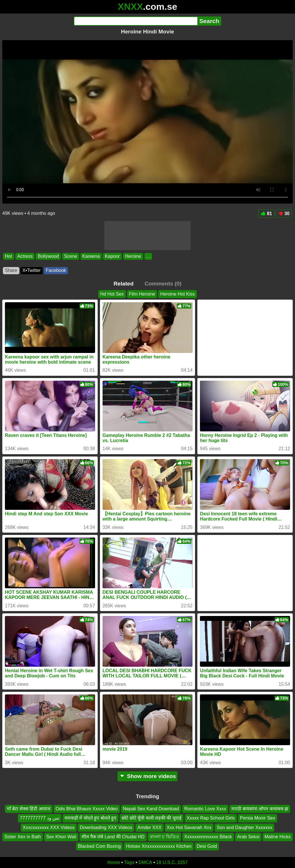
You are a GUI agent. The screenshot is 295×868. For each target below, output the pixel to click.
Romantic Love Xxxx (205, 809)
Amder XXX (150, 827)
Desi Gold (207, 846)
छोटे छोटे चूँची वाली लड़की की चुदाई (152, 818)
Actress (25, 256)
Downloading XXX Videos (106, 827)
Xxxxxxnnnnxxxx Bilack (208, 837)
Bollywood (48, 256)
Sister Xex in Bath (23, 837)
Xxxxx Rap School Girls (211, 818)
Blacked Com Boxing (100, 846)
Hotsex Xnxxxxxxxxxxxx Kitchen (159, 846)
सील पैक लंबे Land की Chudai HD (113, 837)
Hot (8, 256)
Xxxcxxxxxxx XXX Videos (49, 827)
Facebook (56, 270)
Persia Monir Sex (258, 818)
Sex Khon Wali (61, 837)
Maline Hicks (278, 837)
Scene (70, 256)
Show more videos (148, 776)
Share (11, 270)
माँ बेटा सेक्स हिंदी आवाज (29, 809)
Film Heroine (142, 294)
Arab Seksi (248, 837)
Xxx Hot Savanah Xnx (189, 827)
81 (266, 214)
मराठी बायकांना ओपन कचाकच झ (260, 809)
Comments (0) (163, 284)
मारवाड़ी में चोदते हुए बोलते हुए (90, 818)
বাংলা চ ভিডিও (164, 837)
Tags (129, 862)
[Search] (136, 21)
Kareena (91, 256)
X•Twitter (32, 270)
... (148, 256)
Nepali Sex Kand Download (151, 809)
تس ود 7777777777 (40, 818)
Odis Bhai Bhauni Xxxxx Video (87, 809)
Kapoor (112, 256)
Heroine (133, 256)
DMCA (145, 862)
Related (123, 284)
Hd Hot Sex (112, 294)
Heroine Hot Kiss (177, 294)
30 (284, 214)
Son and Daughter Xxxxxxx (244, 827)
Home (114, 862)
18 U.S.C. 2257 (172, 862)
